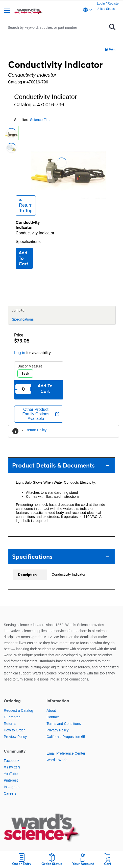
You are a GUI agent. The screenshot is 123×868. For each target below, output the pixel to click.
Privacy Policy (57, 730)
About (51, 710)
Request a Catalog (18, 710)
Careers (10, 793)
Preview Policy (15, 737)
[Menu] (7, 11)
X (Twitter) (12, 767)
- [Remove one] (16, 389)
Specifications (28, 242)
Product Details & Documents (61, 465)
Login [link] (101, 3)
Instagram (12, 787)
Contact (53, 717)
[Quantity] (23, 389)
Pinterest (11, 780)
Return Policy (36, 430)
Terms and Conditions (64, 724)
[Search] (57, 27)
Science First (40, 120)
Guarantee (12, 717)
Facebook (11, 761)
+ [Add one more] (30, 389)
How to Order (14, 730)
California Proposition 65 (66, 737)
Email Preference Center (66, 753)
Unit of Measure (30, 366)
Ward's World (57, 760)
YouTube (11, 774)
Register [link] (114, 3)
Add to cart (23, 258)
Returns (10, 724)
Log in (20, 353)
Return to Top (26, 205)
